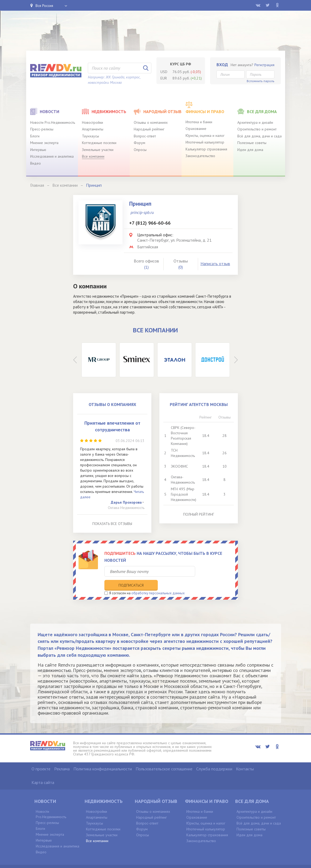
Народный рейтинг (149, 129)
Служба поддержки (214, 758)
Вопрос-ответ (145, 136)
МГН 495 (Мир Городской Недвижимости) (184, 494)
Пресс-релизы (42, 129)
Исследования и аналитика (52, 156)
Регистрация (264, 65)
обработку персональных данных (158, 582)
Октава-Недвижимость (126, 508)
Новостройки (92, 122)
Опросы (140, 150)
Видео (36, 163)
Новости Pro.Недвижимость (53, 122)
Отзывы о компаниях (151, 122)
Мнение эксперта (44, 143)
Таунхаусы (90, 136)
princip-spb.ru (142, 212)
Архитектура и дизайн (255, 122)
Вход (222, 65)
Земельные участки (98, 150)
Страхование (196, 129)
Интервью (38, 150)
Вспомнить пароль (261, 81)
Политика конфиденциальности (103, 758)
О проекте (41, 758)
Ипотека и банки (199, 122)
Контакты (245, 758)
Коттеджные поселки (99, 143)
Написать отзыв (215, 264)
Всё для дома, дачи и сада (259, 136)
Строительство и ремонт (257, 129)
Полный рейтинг (199, 514)
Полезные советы (252, 143)
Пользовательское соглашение (164, 758)
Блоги (35, 136)
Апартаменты (93, 129)
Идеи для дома (250, 150)
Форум (139, 143)
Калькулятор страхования (206, 149)
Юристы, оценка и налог (205, 136)
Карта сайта (43, 771)
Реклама (62, 758)
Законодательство (200, 156)
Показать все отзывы (112, 524)
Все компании (93, 156)
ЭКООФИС (179, 466)
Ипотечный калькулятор (205, 142)
